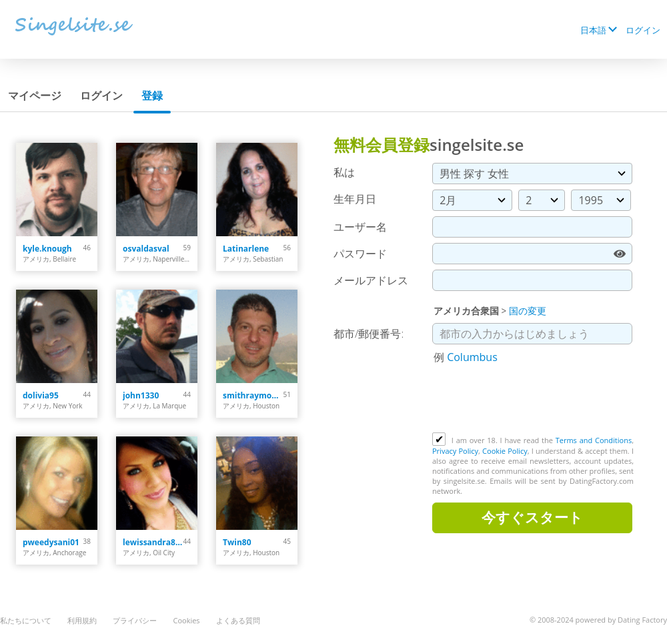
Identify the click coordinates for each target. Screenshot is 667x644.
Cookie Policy (505, 451)
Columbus (472, 357)
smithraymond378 (253, 395)
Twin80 (237, 542)
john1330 (141, 395)
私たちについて (26, 620)
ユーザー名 (360, 227)
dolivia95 (41, 395)
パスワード (360, 254)
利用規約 (82, 620)
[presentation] (534, 400)
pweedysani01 (51, 542)
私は (344, 172)
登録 (152, 95)
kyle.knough (47, 249)
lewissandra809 (153, 542)
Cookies (186, 620)
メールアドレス (371, 280)
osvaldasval (146, 249)
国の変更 (528, 311)
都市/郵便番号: (369, 334)
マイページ (35, 95)
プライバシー (135, 620)
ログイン (643, 30)
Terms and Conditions (594, 440)
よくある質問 (238, 620)
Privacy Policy (455, 451)
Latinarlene (246, 249)
